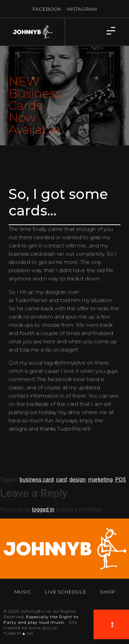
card (61, 480)
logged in (43, 509)
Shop (108, 592)
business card (37, 480)
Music (23, 592)
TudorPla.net (31, 300)
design (78, 480)
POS (121, 480)
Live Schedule (66, 592)
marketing (100, 480)
